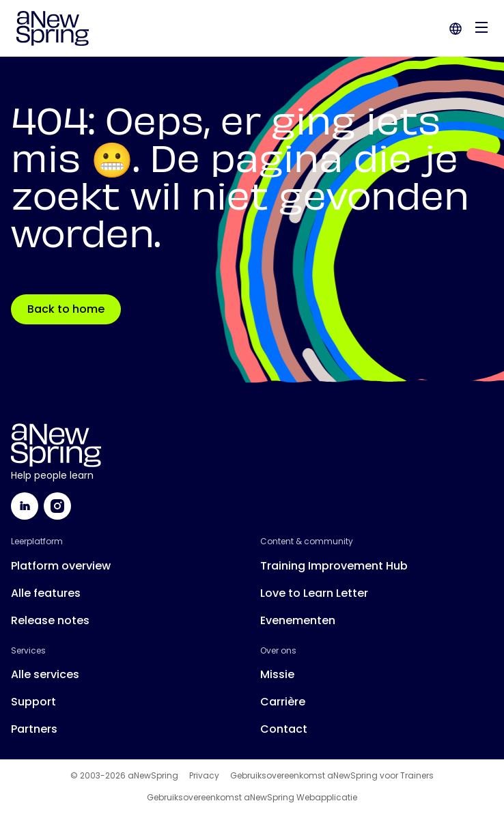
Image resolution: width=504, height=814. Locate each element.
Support (33, 702)
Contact (284, 729)
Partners (34, 729)
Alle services (45, 674)
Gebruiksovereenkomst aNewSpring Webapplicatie (252, 798)
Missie (277, 674)
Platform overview (61, 566)
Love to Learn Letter (314, 593)
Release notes (50, 620)
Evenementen (298, 620)
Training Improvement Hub (334, 566)
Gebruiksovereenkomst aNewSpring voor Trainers (332, 776)
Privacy (204, 776)
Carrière (283, 702)
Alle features (46, 593)
